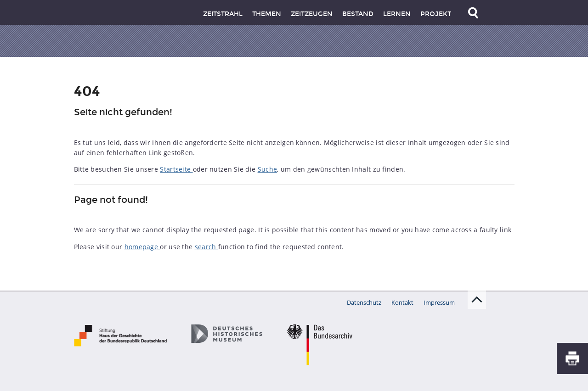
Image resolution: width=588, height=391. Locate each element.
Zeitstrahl (223, 14)
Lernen (397, 14)
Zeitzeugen (312, 14)
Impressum (439, 302)
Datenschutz (364, 302)
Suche (268, 169)
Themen (267, 14)
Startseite (176, 169)
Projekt (436, 14)
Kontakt (402, 302)
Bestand (358, 14)
